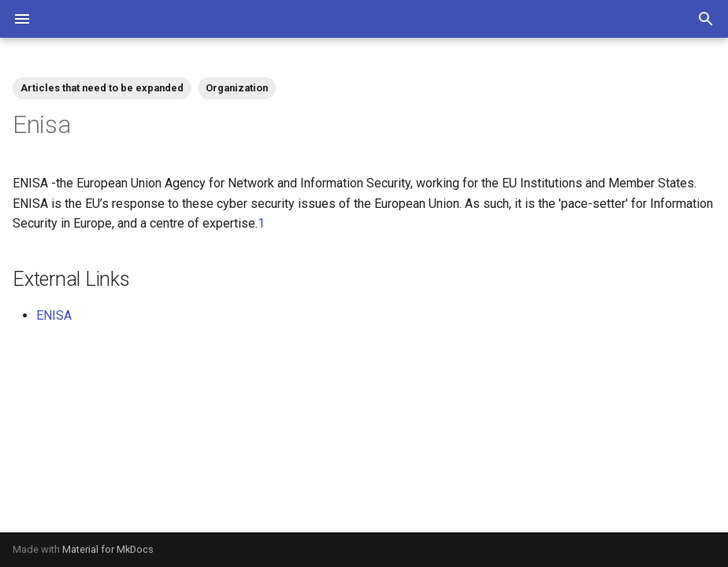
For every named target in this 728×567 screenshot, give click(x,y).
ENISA (54, 315)
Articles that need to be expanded (102, 88)
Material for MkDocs (108, 549)
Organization (237, 88)
